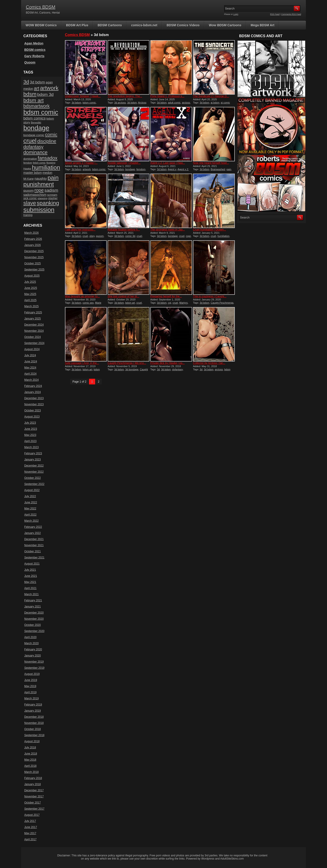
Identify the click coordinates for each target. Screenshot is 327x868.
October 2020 (33, 625)
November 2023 (34, 404)
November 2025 (34, 257)
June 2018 (31, 754)
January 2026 (33, 245)
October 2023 (33, 411)
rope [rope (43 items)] (39, 190)
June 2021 (31, 576)
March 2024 (31, 380)
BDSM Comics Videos (183, 25)
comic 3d (130, 236)
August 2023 (32, 417)
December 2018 (34, 717)
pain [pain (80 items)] (53, 178)
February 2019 (33, 705)
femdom (141, 169)
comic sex (88, 303)
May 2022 (30, 509)
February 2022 (33, 527)
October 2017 (33, 803)
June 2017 (31, 827)
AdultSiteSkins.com (232, 859)
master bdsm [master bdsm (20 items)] (33, 173)
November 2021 (34, 545)
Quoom (30, 62)
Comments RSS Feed (291, 14)
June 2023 (31, 429)
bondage (130, 169)
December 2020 (34, 613)
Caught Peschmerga (222, 303)
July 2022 (30, 496)
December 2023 (34, 398)
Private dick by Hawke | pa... (167, 363)
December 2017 (34, 790)
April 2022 (30, 515)
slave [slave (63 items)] (30, 203)
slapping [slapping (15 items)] (43, 198)
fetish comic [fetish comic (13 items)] (39, 163)
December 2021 (34, 539)
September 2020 (34, 631)
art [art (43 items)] (37, 88)
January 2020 (33, 656)
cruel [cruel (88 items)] (30, 141)
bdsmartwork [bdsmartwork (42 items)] (37, 106)
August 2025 (32, 276)
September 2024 (34, 343)
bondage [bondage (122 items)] (36, 128)
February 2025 (33, 312)
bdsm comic (89, 103)
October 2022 (33, 478)
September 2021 (34, 558)
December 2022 (34, 466)
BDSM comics (35, 50)
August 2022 (32, 490)
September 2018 (34, 735)
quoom (100, 236)
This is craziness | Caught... (210, 296)
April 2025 (30, 300)
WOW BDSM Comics (41, 25)
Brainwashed (218, 169)
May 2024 (30, 368)
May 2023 (30, 435)
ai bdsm (215, 103)
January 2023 (33, 460)
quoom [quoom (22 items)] (28, 191)
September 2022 (34, 484)
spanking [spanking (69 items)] (48, 203)
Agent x (172, 169)
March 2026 (31, 233)
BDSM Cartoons (110, 25)
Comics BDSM (41, 7)
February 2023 (33, 453)
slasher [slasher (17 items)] (53, 198)
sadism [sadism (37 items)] (51, 190)
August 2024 (32, 349)
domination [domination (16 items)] (30, 159)
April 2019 (30, 692)
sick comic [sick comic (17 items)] (30, 198)
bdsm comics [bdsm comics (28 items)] (35, 118)
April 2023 (30, 441)
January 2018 (33, 784)
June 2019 (31, 680)
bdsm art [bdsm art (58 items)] (33, 100)
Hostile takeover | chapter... (124, 163)
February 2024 (33, 386)
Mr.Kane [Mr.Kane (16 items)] (29, 179)
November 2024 (34, 331)
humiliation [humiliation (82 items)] (46, 167)
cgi (170, 303)
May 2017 (30, 833)
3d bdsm (76, 103)
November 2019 (34, 662)
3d (158, 369)
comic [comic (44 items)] (51, 134)
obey (92, 236)
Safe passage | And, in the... (82, 363)
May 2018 (30, 760)
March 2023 (31, 447)
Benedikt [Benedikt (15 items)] (36, 122)
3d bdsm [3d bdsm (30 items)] (37, 82)
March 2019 (31, 698)
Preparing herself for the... (166, 296)
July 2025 (30, 282)
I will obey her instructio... (80, 230)
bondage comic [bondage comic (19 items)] (34, 135)
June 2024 (31, 361)
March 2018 (31, 772)
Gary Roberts (34, 56)
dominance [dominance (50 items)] (35, 152)
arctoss (186, 103)
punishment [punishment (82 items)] (39, 184)
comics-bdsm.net (144, 25)
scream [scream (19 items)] (52, 195)
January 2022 (33, 533)
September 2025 (34, 270)
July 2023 (30, 423)
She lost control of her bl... (123, 296)
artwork (87, 169)
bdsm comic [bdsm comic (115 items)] (41, 112)
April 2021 (30, 588)
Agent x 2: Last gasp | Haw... (168, 163)
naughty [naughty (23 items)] (41, 178)
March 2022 (31, 521)
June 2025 (31, 288)
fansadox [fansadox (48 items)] (48, 158)
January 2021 (33, 607)
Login (236, 14)
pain (229, 169)
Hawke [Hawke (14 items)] (27, 169)
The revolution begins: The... (125, 96)
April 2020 (30, 637)
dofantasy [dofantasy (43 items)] (33, 147)
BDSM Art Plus (77, 25)
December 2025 (34, 251)
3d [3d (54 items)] (26, 82)
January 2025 (33, 319)
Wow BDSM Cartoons (225, 25)
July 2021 (30, 570)
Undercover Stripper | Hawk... (83, 96)
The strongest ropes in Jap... (168, 230)
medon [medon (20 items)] (47, 173)
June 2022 (31, 502)
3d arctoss (120, 103)
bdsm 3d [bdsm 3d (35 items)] (45, 95)
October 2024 (33, 337)
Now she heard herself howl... (211, 163)
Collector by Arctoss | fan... (209, 363)
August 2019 (32, 674)
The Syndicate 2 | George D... (211, 96)
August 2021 (32, 564)
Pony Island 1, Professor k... (167, 96)
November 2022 (34, 472)
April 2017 (30, 839)
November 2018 (34, 723)
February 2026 (33, 239)
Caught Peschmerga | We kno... (127, 363)
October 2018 (33, 729)
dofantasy (177, 369)
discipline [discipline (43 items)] (47, 141)
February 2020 (33, 649)
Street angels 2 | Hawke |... (81, 163)
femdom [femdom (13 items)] (28, 163)
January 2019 (33, 711)
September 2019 (34, 668)
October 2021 (33, 551)
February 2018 (33, 778)
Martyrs (184, 303)
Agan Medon (34, 43)
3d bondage (132, 369)
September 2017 (34, 809)
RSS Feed (275, 14)
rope (188, 236)
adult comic (174, 103)
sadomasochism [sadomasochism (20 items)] (35, 195)
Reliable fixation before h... (124, 230)
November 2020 (34, 619)
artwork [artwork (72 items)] (49, 88)
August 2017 (32, 815)
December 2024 (34, 325)
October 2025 (33, 263)
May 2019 (30, 686)
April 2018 (30, 766)
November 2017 (34, 797)
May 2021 (30, 582)
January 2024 (33, 392)
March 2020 (31, 643)
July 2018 (30, 748)
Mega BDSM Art (263, 25)
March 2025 (31, 306)
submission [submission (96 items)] (39, 210)
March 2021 (31, 594)
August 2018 (32, 741)
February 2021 (33, 600)
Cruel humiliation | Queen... (209, 230)
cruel (85, 236)
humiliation (224, 236)
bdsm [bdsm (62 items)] (30, 94)
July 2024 (30, 355)
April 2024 (30, 374)
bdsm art (130, 303)
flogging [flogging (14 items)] (51, 163)
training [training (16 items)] (28, 215)
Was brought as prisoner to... (82, 296)
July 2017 (30, 821)
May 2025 (30, 294)
